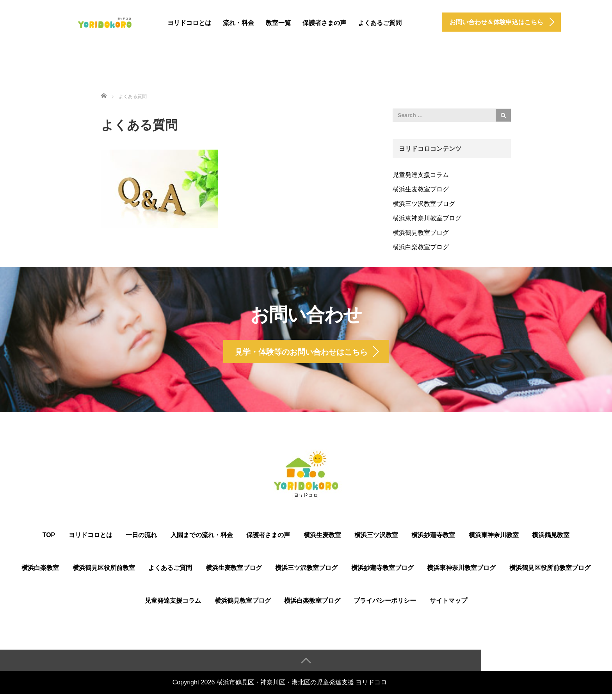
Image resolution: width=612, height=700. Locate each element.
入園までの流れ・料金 (202, 540)
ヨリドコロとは (189, 23)
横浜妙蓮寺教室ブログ (382, 573)
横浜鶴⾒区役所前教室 (104, 573)
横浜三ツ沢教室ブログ (424, 204)
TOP (49, 540)
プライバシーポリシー (385, 606)
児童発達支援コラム (421, 175)
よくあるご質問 (380, 23)
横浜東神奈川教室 (494, 540)
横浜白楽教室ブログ (421, 247)
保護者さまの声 (324, 23)
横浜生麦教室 (322, 540)
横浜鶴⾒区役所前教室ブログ (550, 573)
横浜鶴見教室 (551, 540)
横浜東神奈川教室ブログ (427, 218)
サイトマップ (448, 606)
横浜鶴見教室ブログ (421, 233)
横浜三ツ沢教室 (376, 540)
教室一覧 (278, 23)
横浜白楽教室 (40, 573)
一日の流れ (141, 540)
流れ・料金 (238, 23)
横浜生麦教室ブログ (421, 189)
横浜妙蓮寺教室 (433, 540)
